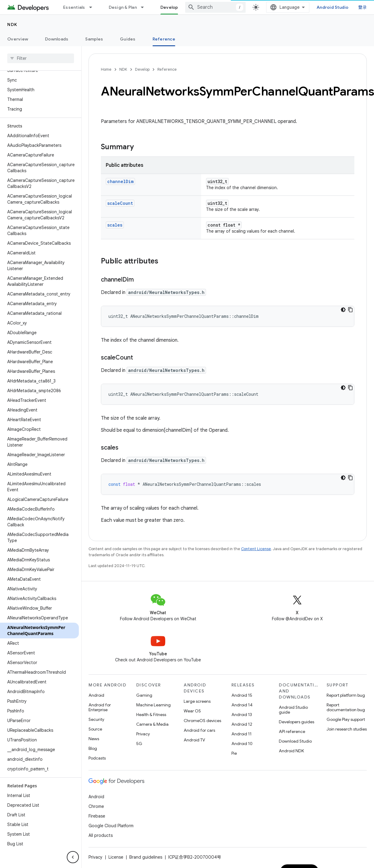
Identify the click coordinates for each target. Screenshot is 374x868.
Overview (18, 39)
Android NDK (291, 751)
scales (115, 225)
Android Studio (333, 7)
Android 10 (242, 744)
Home (106, 69)
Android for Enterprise (100, 707)
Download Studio (295, 741)
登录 (363, 7)
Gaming (144, 695)
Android (96, 695)
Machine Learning (153, 705)
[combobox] (215, 7)
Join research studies (347, 729)
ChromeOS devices (202, 721)
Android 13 (242, 715)
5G (139, 744)
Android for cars (199, 730)
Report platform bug (346, 695)
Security (96, 719)
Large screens (197, 701)
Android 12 (242, 724)
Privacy (143, 734)
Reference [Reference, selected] (164, 39)
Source (95, 729)
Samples (94, 39)
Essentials (74, 7)
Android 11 (242, 734)
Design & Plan (123, 7)
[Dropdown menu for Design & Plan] (145, 7)
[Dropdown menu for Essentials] (93, 7)
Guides (128, 39)
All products (101, 835)
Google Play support (346, 719)
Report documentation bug (346, 707)
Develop (142, 69)
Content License (256, 549)
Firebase (97, 816)
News (94, 739)
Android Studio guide (293, 710)
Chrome (96, 806)
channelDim (120, 181)
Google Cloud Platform (111, 826)
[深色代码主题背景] (343, 310)
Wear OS (192, 711)
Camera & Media (152, 724)
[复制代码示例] (350, 310)
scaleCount (120, 203)
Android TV (194, 740)
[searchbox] (41, 58)
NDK (12, 24)
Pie (234, 753)
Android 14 (242, 705)
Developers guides (297, 722)
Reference (167, 69)
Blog (93, 748)
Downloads (57, 39)
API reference (292, 731)
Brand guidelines (146, 857)
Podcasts (97, 758)
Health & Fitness (151, 715)
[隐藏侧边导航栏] (73, 857)
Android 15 (242, 695)
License (116, 857)
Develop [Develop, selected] (169, 7)
